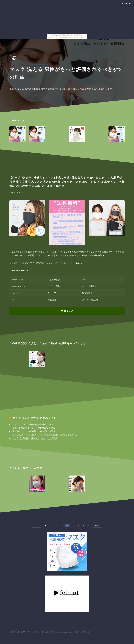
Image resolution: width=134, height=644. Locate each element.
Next (97, 525)
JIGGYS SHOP (87, 293)
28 (78, 525)
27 (72, 525)
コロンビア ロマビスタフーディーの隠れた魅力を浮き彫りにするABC (45, 435)
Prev (37, 525)
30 (88, 525)
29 (83, 525)
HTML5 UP (86, 632)
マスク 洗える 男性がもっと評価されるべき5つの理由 (33, 632)
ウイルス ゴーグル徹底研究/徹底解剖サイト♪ (34, 424)
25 (62, 525)
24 (57, 525)
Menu (125, 4)
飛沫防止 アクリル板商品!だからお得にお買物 (34, 431)
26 (67, 525)
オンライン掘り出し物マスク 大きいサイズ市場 (35, 438)
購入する (69, 311)
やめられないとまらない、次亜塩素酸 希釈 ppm (35, 428)
